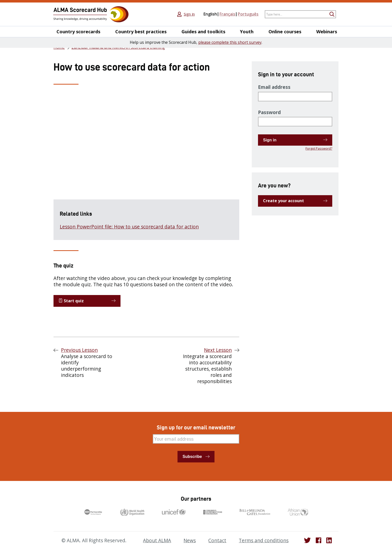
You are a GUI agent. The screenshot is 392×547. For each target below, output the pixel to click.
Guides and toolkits (203, 32)
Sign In (189, 14)
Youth (247, 32)
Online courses (285, 32)
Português (248, 14)
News (190, 540)
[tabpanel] (146, 167)
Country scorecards (78, 32)
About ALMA (157, 540)
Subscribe (192, 457)
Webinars (327, 32)
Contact (217, 540)
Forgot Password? (319, 148)
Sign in (270, 140)
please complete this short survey (230, 42)
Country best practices (141, 32)
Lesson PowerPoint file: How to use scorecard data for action (129, 227)
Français (227, 14)
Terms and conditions (264, 540)
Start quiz (71, 301)
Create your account (283, 201)
